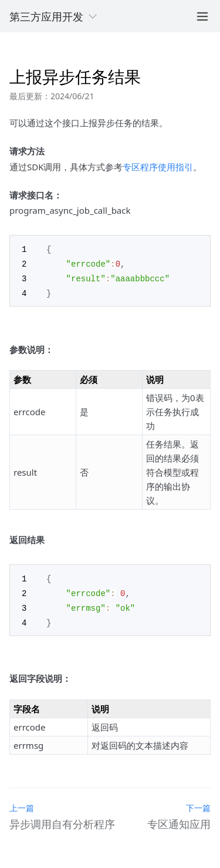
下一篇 (198, 803)
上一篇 (22, 803)
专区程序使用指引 (158, 167)
